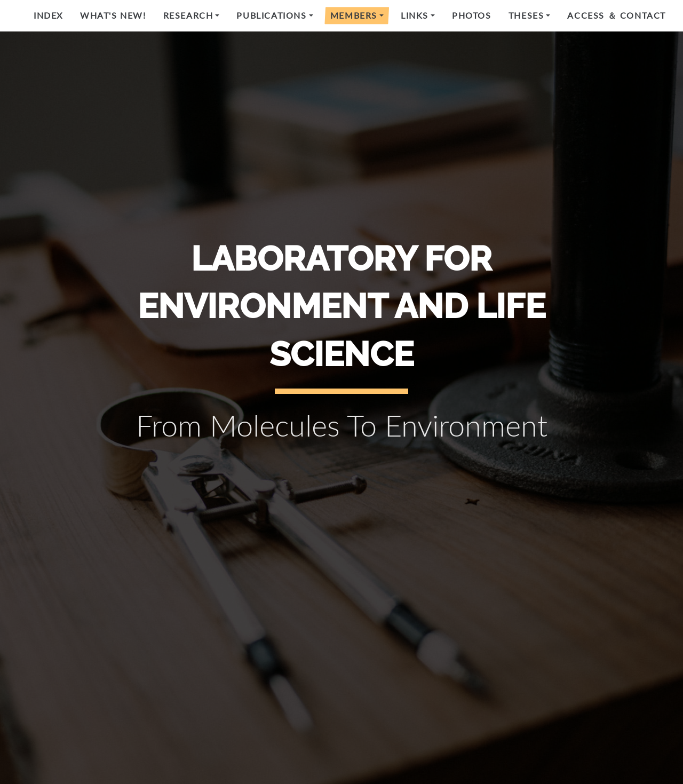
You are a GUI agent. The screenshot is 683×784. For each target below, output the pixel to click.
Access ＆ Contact (617, 15)
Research (188, 15)
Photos (472, 15)
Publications (271, 15)
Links (415, 15)
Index (48, 15)
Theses (526, 15)
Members (354, 15)
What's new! (113, 15)
